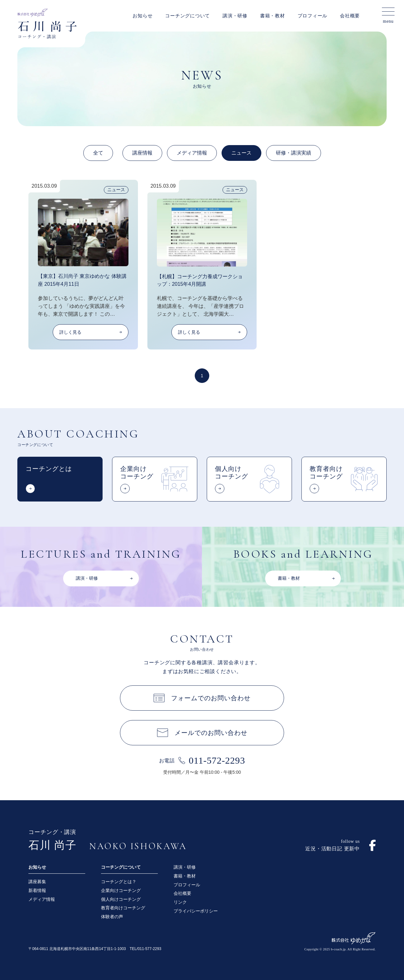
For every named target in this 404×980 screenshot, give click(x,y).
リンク (180, 902)
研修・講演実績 (294, 153)
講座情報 (142, 153)
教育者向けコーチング (123, 908)
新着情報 (37, 890)
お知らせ (143, 16)
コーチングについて (187, 16)
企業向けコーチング (121, 890)
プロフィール (313, 16)
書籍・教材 (273, 16)
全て (98, 153)
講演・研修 (235, 16)
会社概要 (350, 16)
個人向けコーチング (121, 899)
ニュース (241, 153)
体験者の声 (112, 917)
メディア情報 (192, 153)
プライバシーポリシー (196, 911)
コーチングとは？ (119, 882)
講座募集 (37, 882)
